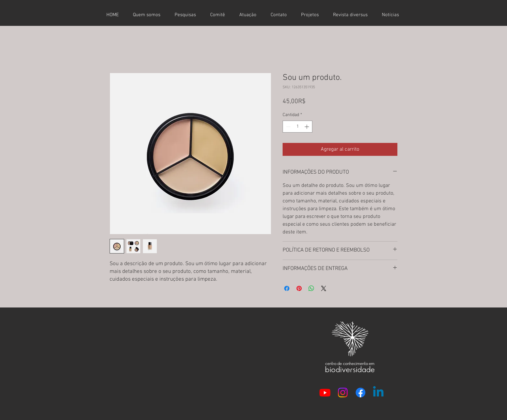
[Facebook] (361, 393)
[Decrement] (288, 127)
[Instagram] (343, 393)
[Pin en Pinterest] (299, 288)
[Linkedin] (378, 393)
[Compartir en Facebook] (287, 288)
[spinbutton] (297, 127)
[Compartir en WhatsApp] (311, 288)
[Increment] (307, 127)
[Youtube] (325, 393)
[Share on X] (324, 288)
